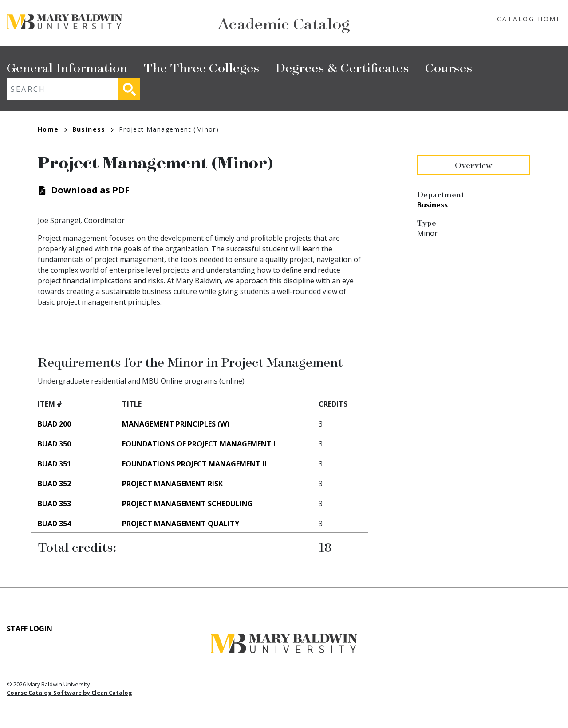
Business (93, 129)
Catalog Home (529, 19)
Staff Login (30, 629)
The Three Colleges (201, 67)
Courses (449, 67)
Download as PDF (90, 190)
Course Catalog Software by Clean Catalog (69, 693)
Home (52, 129)
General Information (67, 67)
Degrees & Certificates (342, 67)
